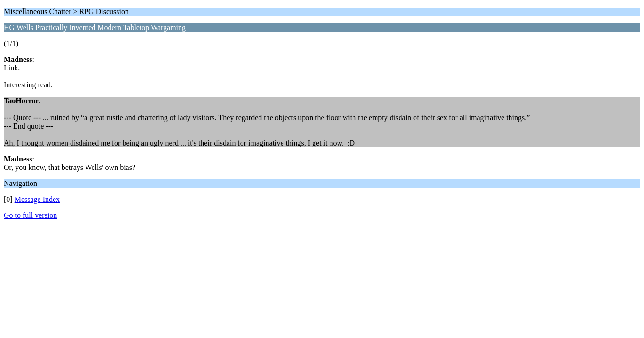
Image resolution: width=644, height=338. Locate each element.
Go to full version (30, 215)
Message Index (37, 199)
